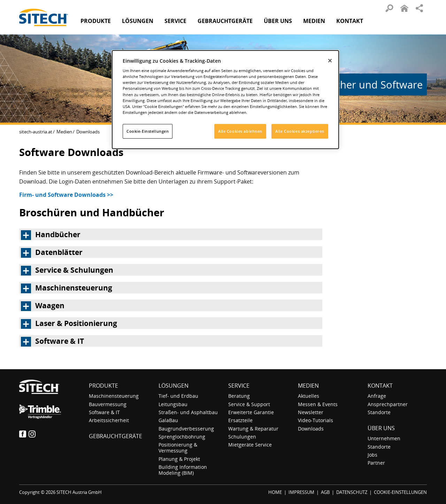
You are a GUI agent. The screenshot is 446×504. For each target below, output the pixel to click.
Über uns (381, 428)
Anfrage (377, 396)
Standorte (379, 412)
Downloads (311, 429)
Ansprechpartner (388, 404)
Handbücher (58, 234)
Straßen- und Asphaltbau (188, 412)
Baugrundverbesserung (186, 429)
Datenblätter (59, 252)
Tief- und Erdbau (178, 396)
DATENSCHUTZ (352, 492)
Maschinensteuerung (74, 288)
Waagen (50, 305)
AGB (325, 492)
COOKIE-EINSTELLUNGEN (400, 492)
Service (239, 386)
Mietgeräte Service (250, 445)
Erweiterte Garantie (251, 412)
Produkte (96, 21)
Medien (64, 132)
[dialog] (225, 100)
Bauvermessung (108, 404)
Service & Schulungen (74, 270)
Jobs (372, 455)
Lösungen (174, 386)
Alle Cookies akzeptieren (300, 131)
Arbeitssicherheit (109, 420)
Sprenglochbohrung (182, 437)
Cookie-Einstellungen (148, 131)
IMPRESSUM (301, 492)
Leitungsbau (173, 404)
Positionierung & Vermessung (178, 448)
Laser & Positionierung (76, 323)
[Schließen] (330, 61)
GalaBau (168, 420)
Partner (376, 463)
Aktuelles (309, 396)
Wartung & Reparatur (253, 429)
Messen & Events (318, 404)
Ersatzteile (240, 420)
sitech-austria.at (36, 132)
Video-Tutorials (316, 420)
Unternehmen (384, 438)
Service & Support (249, 404)
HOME (275, 492)
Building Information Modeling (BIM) (183, 470)
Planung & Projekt (179, 459)
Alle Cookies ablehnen (240, 131)
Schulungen (242, 437)
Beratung (239, 396)
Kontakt (350, 21)
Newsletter (311, 412)
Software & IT (60, 341)
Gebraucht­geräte (225, 21)
